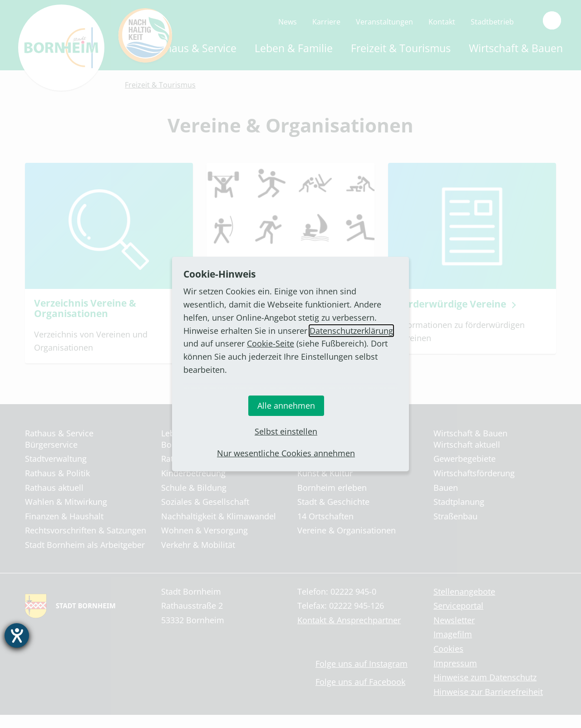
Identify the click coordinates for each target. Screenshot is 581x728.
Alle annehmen (286, 406)
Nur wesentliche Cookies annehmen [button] (286, 453)
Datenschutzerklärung (351, 331)
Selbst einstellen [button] (286, 431)
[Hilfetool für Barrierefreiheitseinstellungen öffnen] (17, 635)
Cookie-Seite (271, 343)
